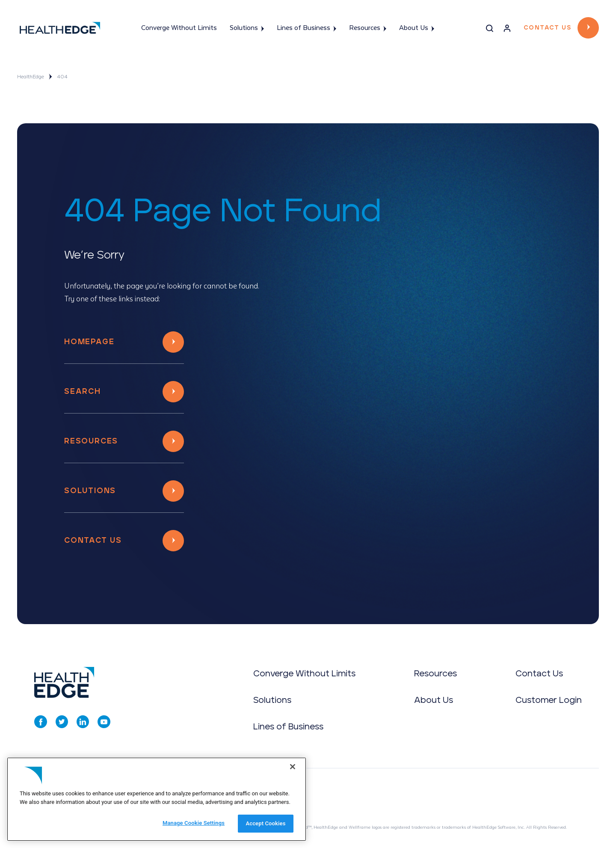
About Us (417, 28)
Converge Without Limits (179, 28)
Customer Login (549, 700)
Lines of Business (307, 28)
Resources (368, 28)
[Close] (293, 767)
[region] (157, 799)
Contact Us (547, 28)
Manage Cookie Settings (194, 823)
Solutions (247, 28)
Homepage (89, 342)
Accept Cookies (265, 823)
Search (83, 392)
